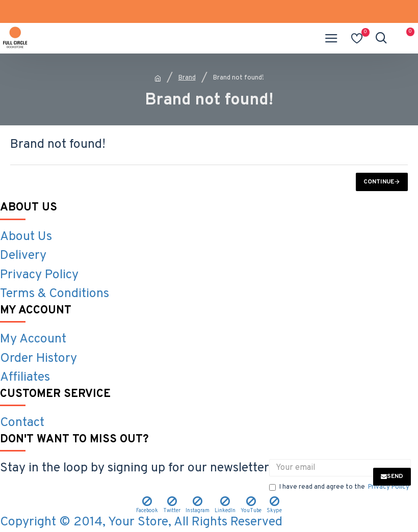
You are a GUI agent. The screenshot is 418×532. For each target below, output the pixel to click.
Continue (379, 182)
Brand (187, 78)
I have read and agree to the (340, 488)
